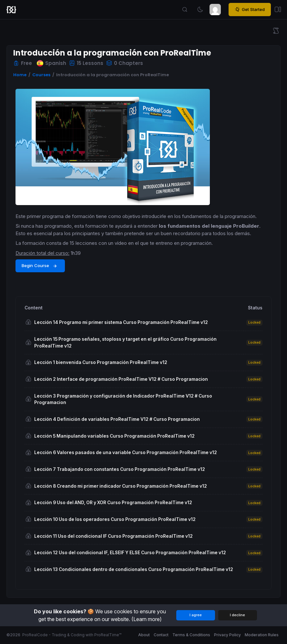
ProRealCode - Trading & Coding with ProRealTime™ (72, 635)
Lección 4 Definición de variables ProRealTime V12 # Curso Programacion (117, 419)
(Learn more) (147, 619)
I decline (237, 615)
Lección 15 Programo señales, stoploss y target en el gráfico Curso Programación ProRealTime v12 (125, 343)
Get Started (250, 10)
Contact (161, 635)
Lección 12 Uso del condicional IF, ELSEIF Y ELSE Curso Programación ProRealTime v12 (130, 553)
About (144, 635)
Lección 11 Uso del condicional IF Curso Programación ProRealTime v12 (113, 536)
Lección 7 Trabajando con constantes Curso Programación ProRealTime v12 (120, 469)
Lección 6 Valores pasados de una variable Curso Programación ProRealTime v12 (126, 452)
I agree (196, 615)
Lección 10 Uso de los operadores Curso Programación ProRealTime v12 (115, 519)
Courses (41, 75)
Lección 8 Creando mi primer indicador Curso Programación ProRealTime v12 (121, 486)
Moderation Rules (262, 635)
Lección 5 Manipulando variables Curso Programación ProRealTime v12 (114, 436)
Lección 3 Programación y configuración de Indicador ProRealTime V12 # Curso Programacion (123, 399)
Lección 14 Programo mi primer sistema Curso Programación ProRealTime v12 (121, 322)
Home (20, 75)
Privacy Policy (227, 635)
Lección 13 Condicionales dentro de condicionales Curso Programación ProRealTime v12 (134, 569)
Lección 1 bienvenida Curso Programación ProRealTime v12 (101, 362)
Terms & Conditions (191, 635)
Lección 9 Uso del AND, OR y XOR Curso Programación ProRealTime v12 (113, 503)
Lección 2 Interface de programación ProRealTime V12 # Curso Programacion (121, 379)
